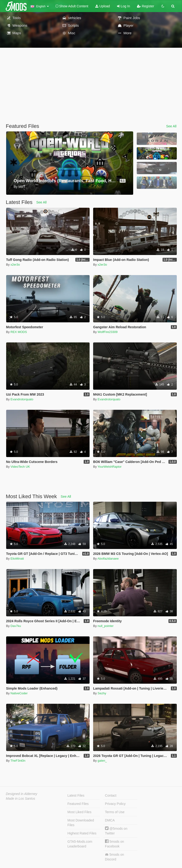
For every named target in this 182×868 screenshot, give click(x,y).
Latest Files (76, 795)
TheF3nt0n (18, 761)
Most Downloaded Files (81, 823)
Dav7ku (16, 626)
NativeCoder (19, 693)
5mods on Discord (114, 857)
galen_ (102, 761)
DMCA (110, 820)
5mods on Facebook (114, 844)
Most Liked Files (80, 812)
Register (146, 6)
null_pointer (106, 626)
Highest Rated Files (82, 833)
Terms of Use (115, 812)
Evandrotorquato (22, 399)
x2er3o (15, 265)
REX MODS (19, 332)
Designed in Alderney (22, 794)
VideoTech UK (20, 467)
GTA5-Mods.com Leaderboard (80, 844)
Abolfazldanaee (108, 559)
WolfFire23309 (108, 332)
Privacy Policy (115, 804)
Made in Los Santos (21, 799)
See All (171, 126)
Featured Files (78, 804)
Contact (111, 795)
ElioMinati (17, 559)
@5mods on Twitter (116, 831)
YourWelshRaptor (110, 467)
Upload (102, 6)
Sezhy (102, 693)
